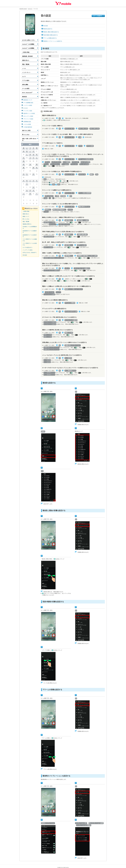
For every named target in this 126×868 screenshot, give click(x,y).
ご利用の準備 (26, 52)
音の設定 (26, 108)
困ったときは (26, 135)
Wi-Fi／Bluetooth (27, 92)
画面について (26, 216)
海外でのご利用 (26, 131)
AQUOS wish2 (23, 9)
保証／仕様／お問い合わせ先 (29, 140)
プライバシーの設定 (28, 119)
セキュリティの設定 (28, 116)
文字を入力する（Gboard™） (30, 253)
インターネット (26, 72)
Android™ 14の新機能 (28, 48)
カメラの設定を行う (28, 247)
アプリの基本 (26, 80)
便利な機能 (25, 85)
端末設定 (30, 9)
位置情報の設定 (27, 122)
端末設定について (28, 100)
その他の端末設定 (28, 127)
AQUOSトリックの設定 (29, 113)
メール (24, 68)
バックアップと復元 (28, 250)
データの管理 (26, 89)
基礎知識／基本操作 (27, 56)
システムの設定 (27, 124)
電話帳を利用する (27, 224)
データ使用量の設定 (28, 103)
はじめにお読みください (29, 40)
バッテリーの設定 (28, 105)
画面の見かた (26, 60)
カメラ (24, 76)
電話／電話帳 (26, 64)
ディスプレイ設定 (28, 111)
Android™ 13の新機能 (28, 44)
